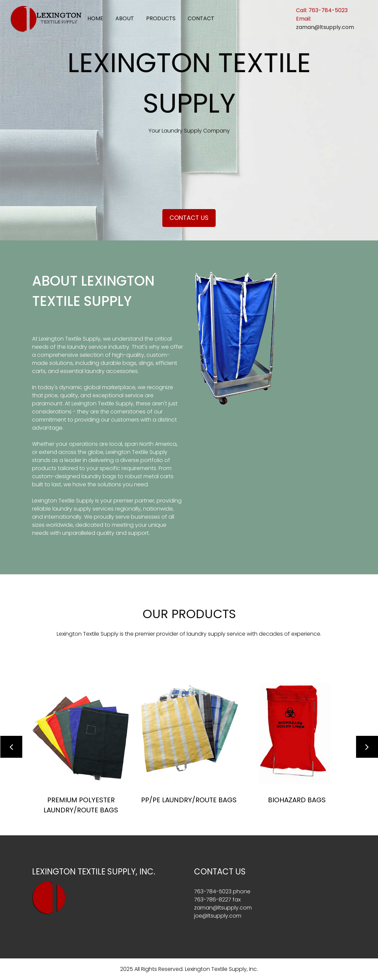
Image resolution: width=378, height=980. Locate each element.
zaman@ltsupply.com (325, 27)
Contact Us (189, 218)
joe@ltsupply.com (218, 916)
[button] (11, 747)
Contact (201, 18)
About (125, 18)
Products (161, 18)
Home (95, 18)
